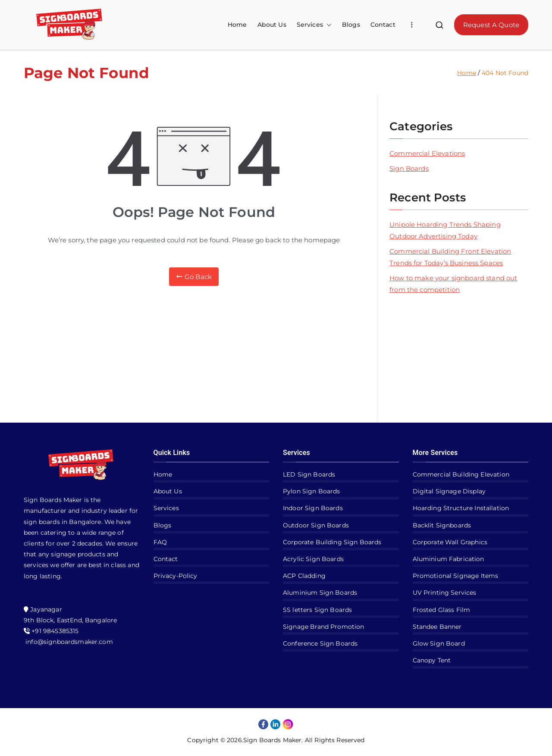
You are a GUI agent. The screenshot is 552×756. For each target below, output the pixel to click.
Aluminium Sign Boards (320, 593)
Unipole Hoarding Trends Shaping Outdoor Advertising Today (445, 230)
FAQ (160, 542)
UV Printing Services (445, 593)
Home (237, 25)
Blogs (351, 25)
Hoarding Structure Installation (461, 508)
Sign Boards (409, 168)
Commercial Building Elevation (461, 474)
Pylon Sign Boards (312, 491)
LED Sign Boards (309, 474)
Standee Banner (437, 627)
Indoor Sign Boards (313, 508)
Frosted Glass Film (442, 610)
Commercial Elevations (427, 153)
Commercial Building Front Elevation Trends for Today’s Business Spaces (450, 257)
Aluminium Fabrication (448, 559)
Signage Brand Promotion (323, 627)
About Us (272, 25)
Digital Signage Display (449, 491)
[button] (327, 25)
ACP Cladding (304, 576)
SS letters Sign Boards (317, 610)
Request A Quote (491, 25)
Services (314, 25)
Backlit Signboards (442, 525)
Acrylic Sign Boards (313, 559)
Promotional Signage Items (456, 576)
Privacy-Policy (176, 576)
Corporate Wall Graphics (450, 542)
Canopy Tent (432, 660)
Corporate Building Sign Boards (332, 542)
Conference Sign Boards (320, 643)
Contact (383, 25)
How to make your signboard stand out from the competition (453, 284)
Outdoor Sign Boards (316, 525)
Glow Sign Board (439, 643)
